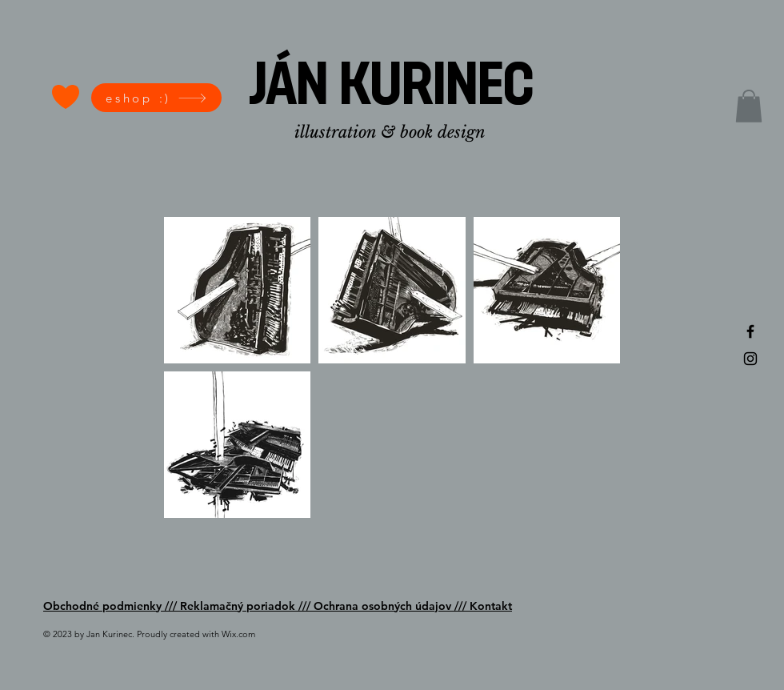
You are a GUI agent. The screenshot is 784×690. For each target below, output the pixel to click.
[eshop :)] (156, 98)
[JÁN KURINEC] (392, 89)
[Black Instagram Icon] (750, 359)
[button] (749, 106)
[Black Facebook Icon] (750, 331)
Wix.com (238, 634)
